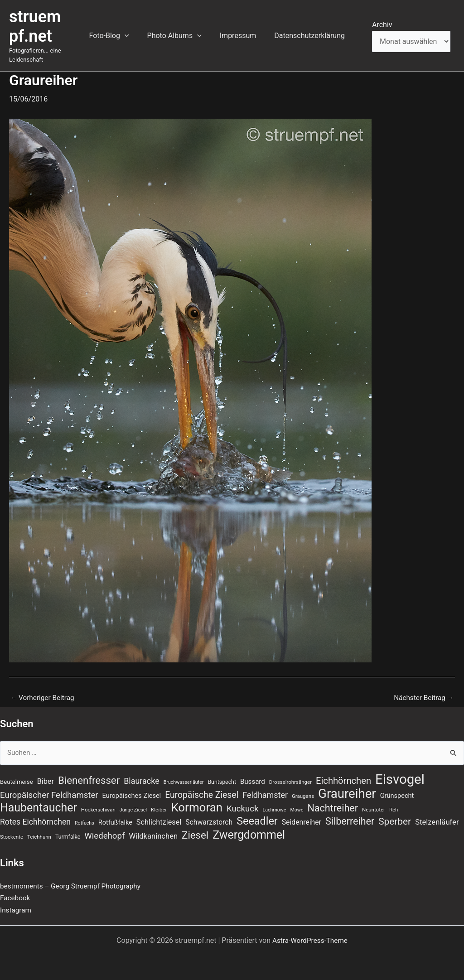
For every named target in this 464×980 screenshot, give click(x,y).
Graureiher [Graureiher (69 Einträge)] (347, 792)
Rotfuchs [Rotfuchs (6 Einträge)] (85, 823)
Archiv (382, 25)
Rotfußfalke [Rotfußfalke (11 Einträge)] (115, 822)
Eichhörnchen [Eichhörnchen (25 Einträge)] (343, 778)
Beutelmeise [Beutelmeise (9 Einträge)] (17, 779)
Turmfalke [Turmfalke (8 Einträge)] (68, 836)
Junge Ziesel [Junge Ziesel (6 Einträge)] (133, 809)
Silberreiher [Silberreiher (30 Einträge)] (350, 821)
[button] (137, 36)
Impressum (244, 36)
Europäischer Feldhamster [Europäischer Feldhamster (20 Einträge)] (49, 793)
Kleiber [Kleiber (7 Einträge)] (159, 808)
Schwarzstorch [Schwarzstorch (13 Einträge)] (209, 822)
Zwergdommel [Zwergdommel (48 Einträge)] (249, 835)
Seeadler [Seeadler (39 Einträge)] (257, 821)
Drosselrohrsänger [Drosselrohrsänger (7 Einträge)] (290, 779)
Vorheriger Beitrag (43, 698)
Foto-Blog (122, 36)
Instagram (16, 910)
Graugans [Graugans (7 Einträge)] (303, 794)
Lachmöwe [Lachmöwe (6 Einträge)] (274, 809)
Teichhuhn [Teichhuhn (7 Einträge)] (39, 836)
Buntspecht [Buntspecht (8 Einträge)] (222, 779)
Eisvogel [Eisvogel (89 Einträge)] (400, 777)
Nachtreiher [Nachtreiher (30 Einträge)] (333, 807)
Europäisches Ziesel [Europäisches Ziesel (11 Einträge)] (132, 793)
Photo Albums (184, 36)
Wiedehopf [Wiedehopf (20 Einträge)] (104, 835)
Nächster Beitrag (423, 698)
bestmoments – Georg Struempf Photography (74, 886)
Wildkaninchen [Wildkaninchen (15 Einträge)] (153, 836)
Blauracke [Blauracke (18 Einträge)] (142, 778)
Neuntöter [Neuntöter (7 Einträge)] (374, 808)
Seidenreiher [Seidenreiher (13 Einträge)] (302, 822)
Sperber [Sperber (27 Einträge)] (395, 821)
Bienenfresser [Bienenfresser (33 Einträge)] (89, 777)
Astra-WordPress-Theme (310, 940)
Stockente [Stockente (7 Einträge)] (12, 836)
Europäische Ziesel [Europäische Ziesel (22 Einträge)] (202, 793)
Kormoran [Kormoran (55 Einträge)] (197, 806)
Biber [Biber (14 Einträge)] (46, 779)
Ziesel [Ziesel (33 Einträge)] (195, 835)
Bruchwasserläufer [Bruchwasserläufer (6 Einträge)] (184, 780)
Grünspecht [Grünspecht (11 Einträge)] (397, 793)
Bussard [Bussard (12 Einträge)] (253, 779)
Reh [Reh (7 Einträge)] (394, 808)
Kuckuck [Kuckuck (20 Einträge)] (242, 807)
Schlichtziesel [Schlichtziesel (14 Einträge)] (159, 822)
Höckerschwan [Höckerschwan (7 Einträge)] (98, 808)
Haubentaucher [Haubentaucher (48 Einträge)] (39, 806)
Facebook (16, 898)
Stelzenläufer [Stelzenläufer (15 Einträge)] (437, 822)
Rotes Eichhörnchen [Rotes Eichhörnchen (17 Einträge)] (35, 821)
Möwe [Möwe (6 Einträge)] (297, 809)
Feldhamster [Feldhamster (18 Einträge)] (265, 793)
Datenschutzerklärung (311, 36)
